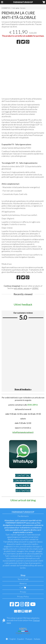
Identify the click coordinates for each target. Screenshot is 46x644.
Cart (23, 588)
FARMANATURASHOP (23, 2)
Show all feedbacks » (23, 389)
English (13, 639)
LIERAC (35, 288)
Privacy (23, 592)
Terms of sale (23, 579)
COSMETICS (6, 8)
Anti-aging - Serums (19, 8)
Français (29, 639)
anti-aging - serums (22, 288)
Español (21, 639)
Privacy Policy (23, 597)
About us (23, 583)
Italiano (37, 639)
